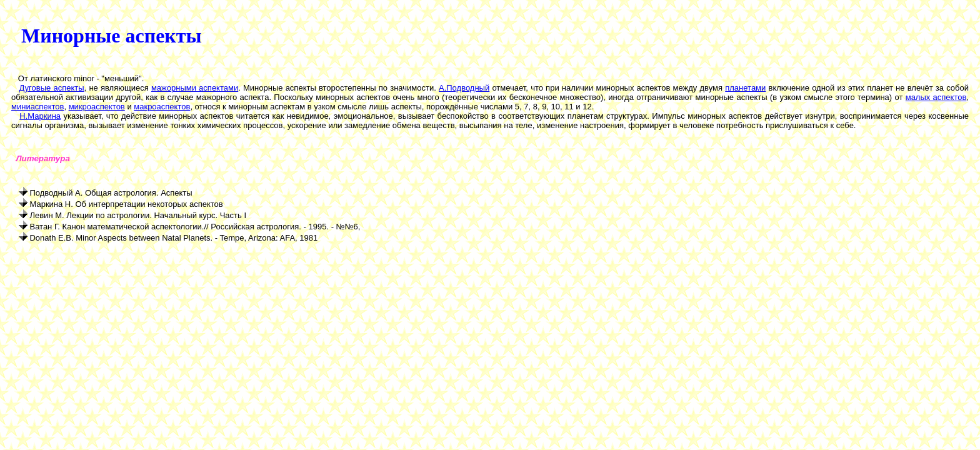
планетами (745, 88)
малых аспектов (936, 97)
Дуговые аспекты (52, 88)
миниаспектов (37, 107)
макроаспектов (162, 107)
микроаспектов (97, 107)
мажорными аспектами (195, 88)
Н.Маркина (40, 116)
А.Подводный (464, 88)
